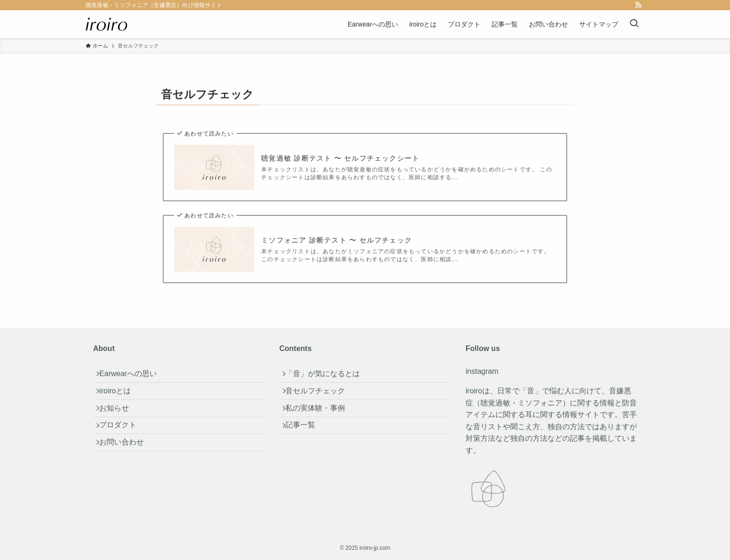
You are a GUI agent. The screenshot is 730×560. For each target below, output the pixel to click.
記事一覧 (305, 442)
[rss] (638, 5)
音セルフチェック (320, 398)
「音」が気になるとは (328, 376)
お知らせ (119, 420)
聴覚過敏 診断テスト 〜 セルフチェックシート (340, 158)
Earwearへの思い (133, 376)
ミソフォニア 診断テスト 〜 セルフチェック (337, 240)
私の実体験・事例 (320, 420)
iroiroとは (120, 398)
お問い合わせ (127, 464)
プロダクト (123, 442)
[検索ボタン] (634, 24)
